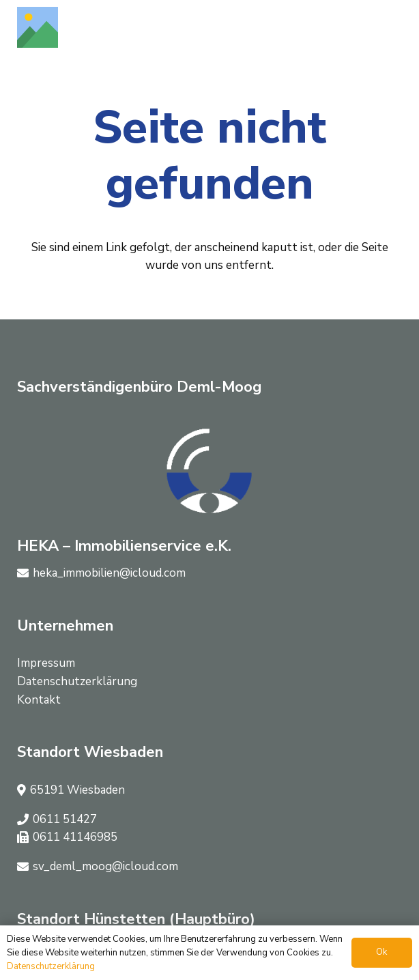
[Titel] (38, 27)
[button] (393, 27)
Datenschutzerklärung (77, 681)
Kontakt (39, 700)
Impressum (46, 663)
